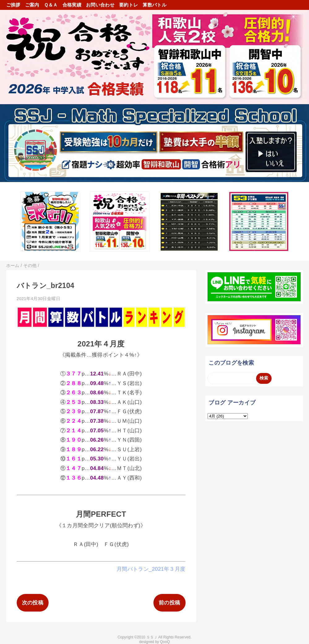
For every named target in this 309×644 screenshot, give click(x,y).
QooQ (165, 642)
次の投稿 (33, 603)
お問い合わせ (100, 5)
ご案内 (32, 5)
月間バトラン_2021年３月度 (151, 569)
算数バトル (154, 5)
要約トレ (129, 5)
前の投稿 (169, 603)
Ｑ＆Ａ (51, 5)
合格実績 (72, 5)
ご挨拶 (13, 5)
